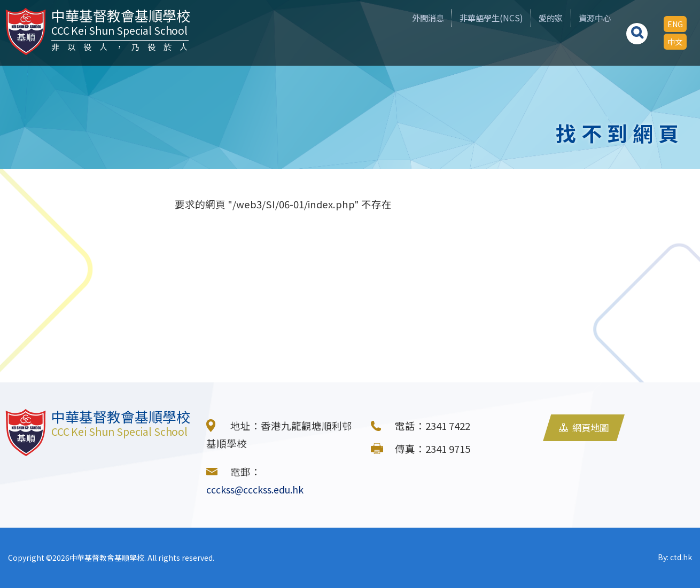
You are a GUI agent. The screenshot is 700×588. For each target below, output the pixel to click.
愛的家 (535, 18)
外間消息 (395, 18)
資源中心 (587, 18)
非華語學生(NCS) (468, 18)
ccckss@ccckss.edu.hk (259, 489)
